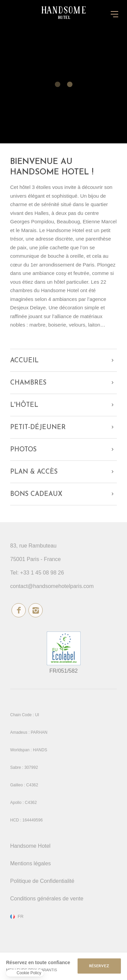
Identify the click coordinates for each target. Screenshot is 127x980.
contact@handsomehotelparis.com (52, 586)
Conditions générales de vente (47, 899)
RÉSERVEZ (99, 966)
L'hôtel (24, 405)
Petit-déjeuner (38, 428)
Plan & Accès (34, 472)
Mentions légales (30, 863)
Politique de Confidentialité (42, 881)
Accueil (24, 361)
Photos (23, 450)
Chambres (28, 383)
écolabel (64, 648)
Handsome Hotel (30, 846)
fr (20, 917)
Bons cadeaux (36, 494)
